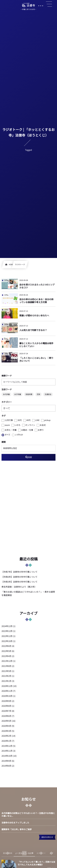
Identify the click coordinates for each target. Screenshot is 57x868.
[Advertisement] (28, 509)
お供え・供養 (9, 430)
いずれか (17, 435)
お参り (39, 430)
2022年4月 (6, 656)
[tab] (8, 853)
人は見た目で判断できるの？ (33, 330)
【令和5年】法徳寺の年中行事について (20, 582)
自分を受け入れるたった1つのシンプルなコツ (37, 286)
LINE (36, 420)
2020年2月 (6, 736)
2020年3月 (6, 731)
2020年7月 (6, 711)
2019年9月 (6, 761)
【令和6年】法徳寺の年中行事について (20, 577)
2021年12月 (7, 661)
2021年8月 (6, 666)
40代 (27, 420)
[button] (49, 4)
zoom (6, 425)
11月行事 (7, 420)
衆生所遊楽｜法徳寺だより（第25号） (19, 587)
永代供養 (6, 394)
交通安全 (48, 394)
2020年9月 (6, 701)
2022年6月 (6, 646)
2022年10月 (7, 641)
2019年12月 (7, 746)
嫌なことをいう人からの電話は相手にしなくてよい (36, 345)
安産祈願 (29, 394)
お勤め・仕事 (26, 430)
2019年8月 (6, 766)
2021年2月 (6, 676)
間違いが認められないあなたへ (34, 316)
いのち (16, 425)
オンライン (29, 425)
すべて (6, 435)
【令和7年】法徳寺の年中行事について (20, 572)
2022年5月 (6, 651)
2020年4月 (6, 726)
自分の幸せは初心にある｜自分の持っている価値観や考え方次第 (36, 301)
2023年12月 (7, 631)
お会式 (41, 425)
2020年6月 (6, 716)
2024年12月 (7, 626)
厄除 (38, 394)
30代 (18, 420)
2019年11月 (7, 751)
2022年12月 (7, 636)
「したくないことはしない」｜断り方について (36, 360)
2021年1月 (6, 681)
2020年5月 (6, 721)
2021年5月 (6, 671)
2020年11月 (7, 691)
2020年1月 (6, 741)
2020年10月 (7, 696)
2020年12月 (7, 686)
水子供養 (18, 394)
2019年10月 (7, 756)
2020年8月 (6, 706)
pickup (46, 420)
